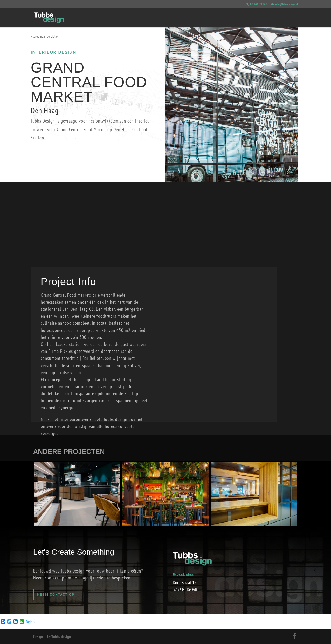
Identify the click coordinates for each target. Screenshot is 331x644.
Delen (30, 622)
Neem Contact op (56, 594)
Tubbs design (61, 636)
